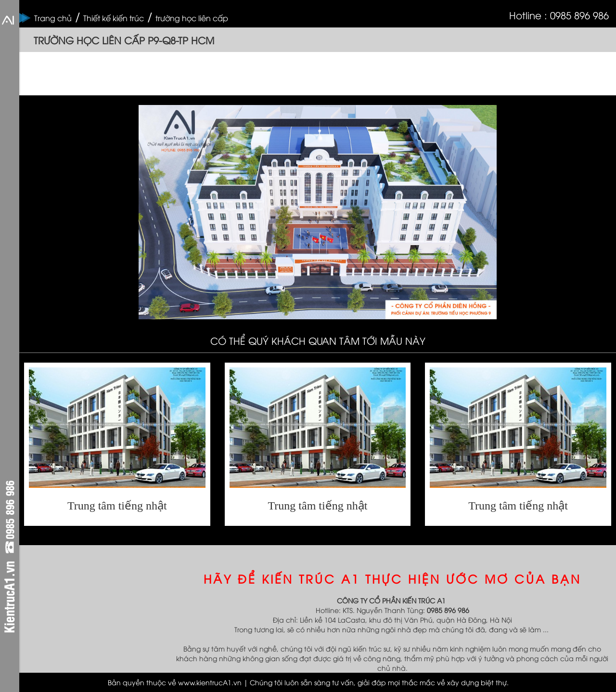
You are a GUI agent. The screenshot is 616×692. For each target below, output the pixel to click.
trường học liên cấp (192, 18)
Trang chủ (53, 18)
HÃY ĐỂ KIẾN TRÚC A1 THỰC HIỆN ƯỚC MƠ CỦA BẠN (392, 578)
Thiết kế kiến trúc (114, 18)
